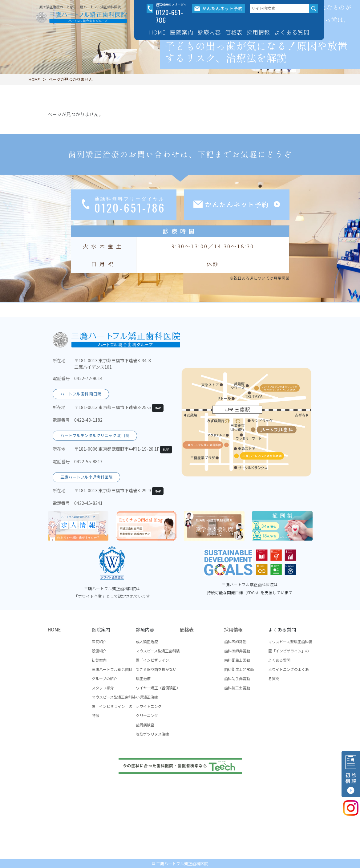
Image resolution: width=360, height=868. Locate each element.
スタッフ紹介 (103, 688)
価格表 (234, 32)
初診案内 (99, 660)
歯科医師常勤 (235, 641)
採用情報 (233, 629)
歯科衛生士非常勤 (239, 669)
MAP (158, 408)
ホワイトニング (149, 706)
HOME (157, 32)
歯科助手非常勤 (237, 678)
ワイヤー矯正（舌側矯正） (158, 688)
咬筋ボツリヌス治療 (152, 734)
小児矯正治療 (147, 697)
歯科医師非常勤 (237, 651)
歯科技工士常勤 (237, 688)
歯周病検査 (145, 725)
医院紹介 (99, 641)
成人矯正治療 (147, 641)
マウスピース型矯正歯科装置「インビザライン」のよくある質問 (290, 651)
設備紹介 (99, 651)
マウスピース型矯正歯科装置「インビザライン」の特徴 (114, 706)
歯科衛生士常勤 (237, 660)
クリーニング (147, 715)
